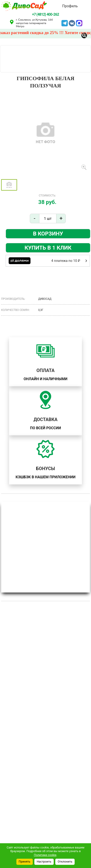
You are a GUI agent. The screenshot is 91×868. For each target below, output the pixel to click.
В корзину (48, 234)
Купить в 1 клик (48, 248)
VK (72, 23)
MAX (79, 23)
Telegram (65, 23)
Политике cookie (45, 855)
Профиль (70, 6)
